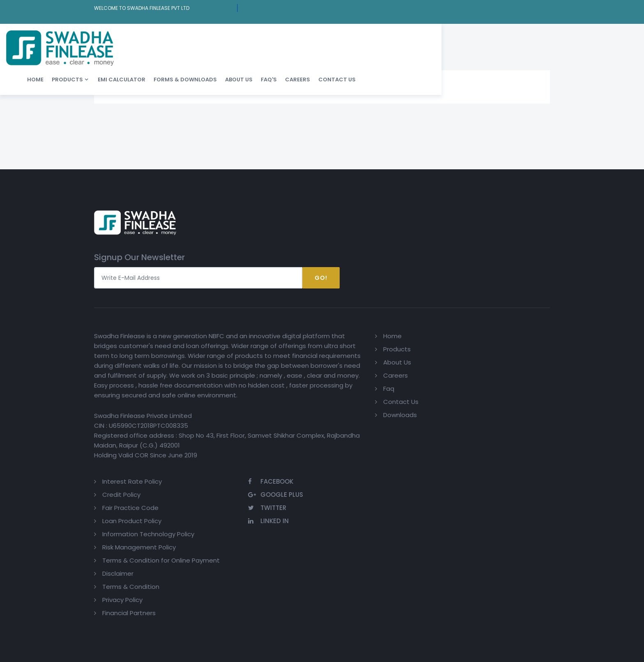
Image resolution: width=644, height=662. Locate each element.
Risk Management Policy (412, 340)
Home (186, 37)
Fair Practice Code (404, 301)
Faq (303, 327)
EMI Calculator (273, 37)
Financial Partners (402, 416)
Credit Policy (394, 288)
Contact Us (488, 37)
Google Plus (512, 288)
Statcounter (293, 488)
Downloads (314, 354)
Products (218, 37)
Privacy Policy (396, 403)
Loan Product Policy (405, 314)
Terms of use (223, 488)
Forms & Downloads (336, 37)
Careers (449, 37)
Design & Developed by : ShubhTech (505, 488)
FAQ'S (420, 37)
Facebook (507, 275)
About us (390, 37)
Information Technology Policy (421, 327)
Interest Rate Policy (405, 275)
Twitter (503, 301)
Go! (531, 213)
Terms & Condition (404, 390)
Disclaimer (391, 377)
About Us (311, 301)
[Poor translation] (30, 539)
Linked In (505, 314)
